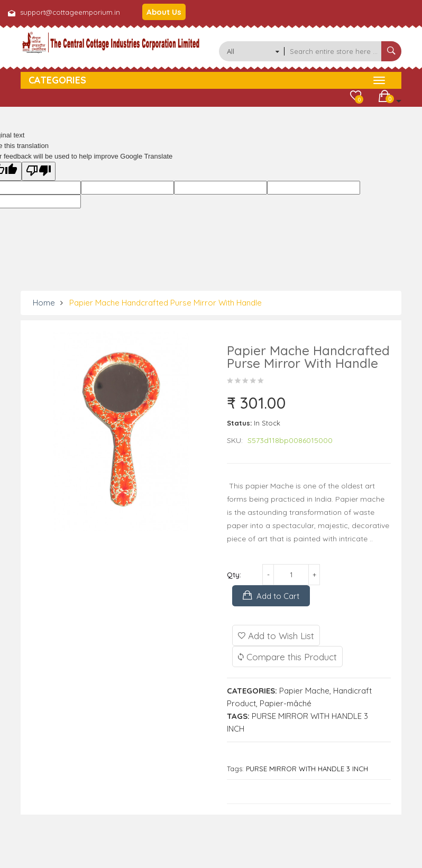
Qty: (234, 575)
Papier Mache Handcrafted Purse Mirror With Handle (166, 303)
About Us (164, 12)
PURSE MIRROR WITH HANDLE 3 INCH (307, 769)
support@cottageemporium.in (70, 12)
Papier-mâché (286, 703)
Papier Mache (304, 691)
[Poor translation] (39, 171)
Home (44, 303)
